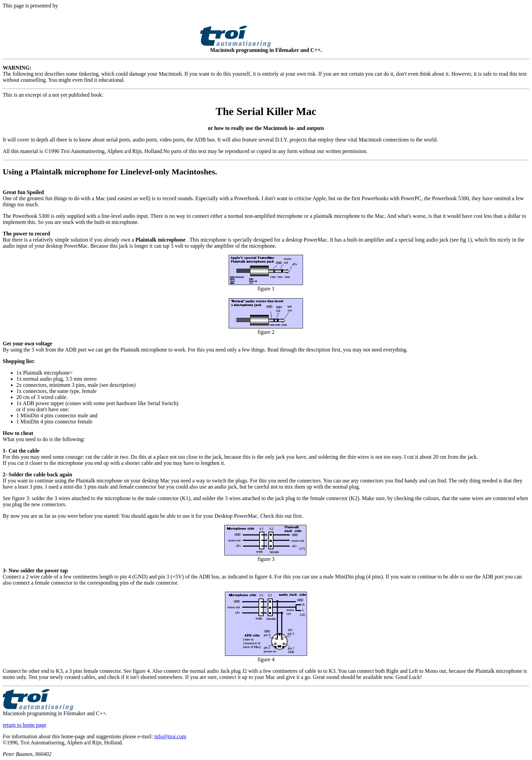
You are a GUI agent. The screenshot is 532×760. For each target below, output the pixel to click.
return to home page (24, 725)
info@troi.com (170, 736)
